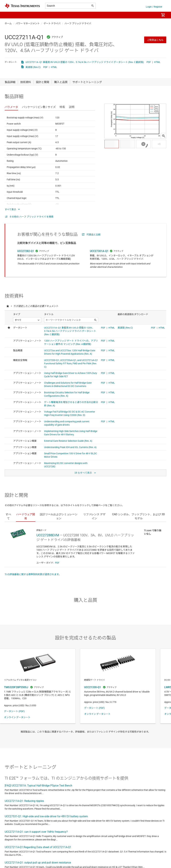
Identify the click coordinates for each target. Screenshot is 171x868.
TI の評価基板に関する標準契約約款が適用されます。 (33, 574)
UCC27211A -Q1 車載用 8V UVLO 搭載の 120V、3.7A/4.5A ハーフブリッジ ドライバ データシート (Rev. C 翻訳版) (85, 62)
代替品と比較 (94, 235)
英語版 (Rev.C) (33, 67)
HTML (157, 62)
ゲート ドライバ (52, 23)
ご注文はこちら (155, 40)
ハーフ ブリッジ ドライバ (78, 23)
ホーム (8, 23)
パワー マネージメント (28, 23)
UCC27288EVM (48, 535)
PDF (149, 62)
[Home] (22, 6)
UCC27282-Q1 (26, 251)
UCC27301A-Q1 (99, 251)
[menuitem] (154, 15)
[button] (8, 15)
